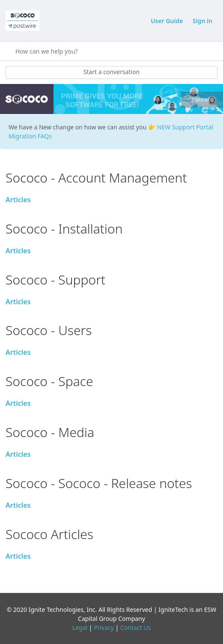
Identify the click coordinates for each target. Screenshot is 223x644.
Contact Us (135, 628)
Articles (18, 200)
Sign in (202, 21)
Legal (80, 628)
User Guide (167, 21)
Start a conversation (112, 72)
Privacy (104, 628)
